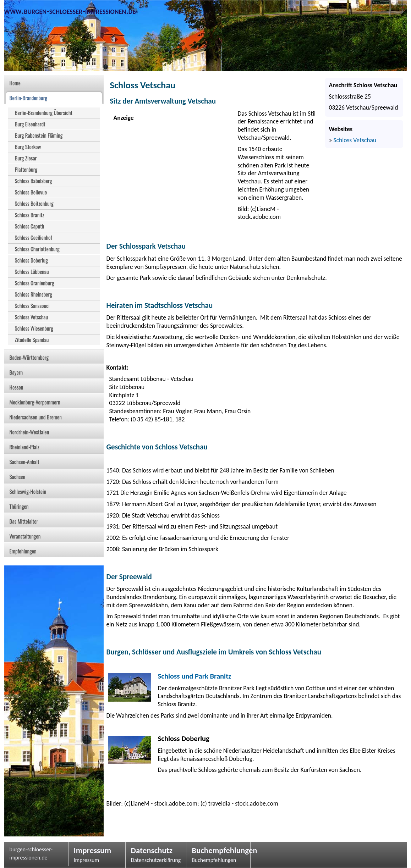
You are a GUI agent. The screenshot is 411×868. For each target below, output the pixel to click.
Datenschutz (152, 850)
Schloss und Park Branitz (195, 676)
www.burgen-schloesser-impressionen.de (70, 11)
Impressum (93, 850)
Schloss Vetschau (355, 140)
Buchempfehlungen (218, 850)
